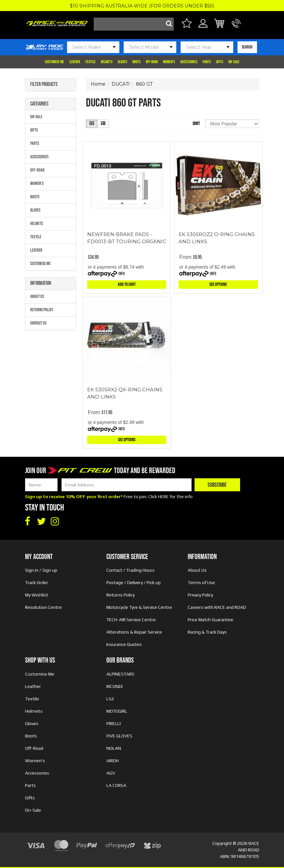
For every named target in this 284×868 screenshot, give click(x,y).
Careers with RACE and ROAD (217, 607)
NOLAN (114, 748)
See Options (218, 284)
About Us (37, 296)
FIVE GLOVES (119, 736)
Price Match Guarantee (210, 620)
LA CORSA (116, 785)
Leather (75, 62)
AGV (111, 773)
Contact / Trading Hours (130, 570)
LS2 (110, 699)
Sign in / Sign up (41, 570)
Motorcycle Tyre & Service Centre (139, 607)
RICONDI (115, 686)
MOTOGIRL (117, 711)
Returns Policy (42, 310)
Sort (196, 124)
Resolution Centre (43, 607)
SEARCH (247, 47)
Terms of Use (201, 582)
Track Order (37, 582)
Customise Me (54, 62)
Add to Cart (127, 284)
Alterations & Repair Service (134, 632)
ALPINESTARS (120, 674)
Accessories (189, 62)
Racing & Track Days (207, 632)
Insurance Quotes (124, 644)
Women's (169, 62)
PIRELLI (114, 723)
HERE (163, 497)
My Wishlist (37, 595)
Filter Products (44, 85)
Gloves (122, 62)
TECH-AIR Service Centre (131, 620)
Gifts (220, 62)
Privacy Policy (200, 595)
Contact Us (38, 323)
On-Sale (234, 62)
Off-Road (152, 62)
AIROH (113, 761)
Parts (207, 62)
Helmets (107, 62)
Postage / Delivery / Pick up (134, 582)
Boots (136, 62)
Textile (90, 62)
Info (122, 274)
